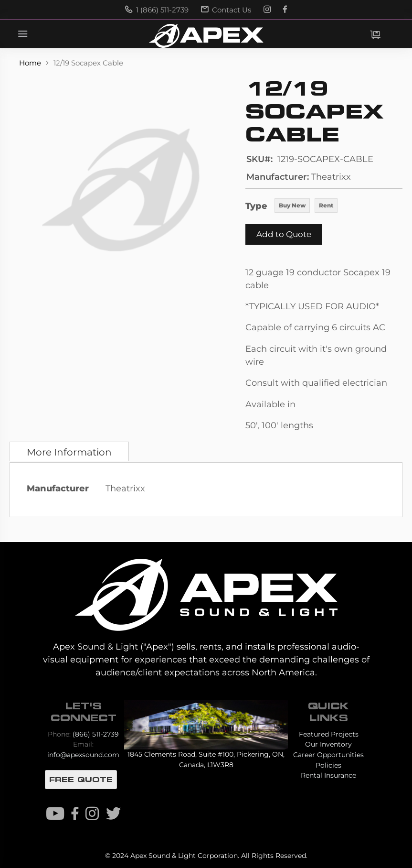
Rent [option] (326, 205)
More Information (69, 452)
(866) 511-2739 (96, 734)
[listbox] (306, 206)
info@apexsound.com (83, 755)
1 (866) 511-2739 (157, 10)
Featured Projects (329, 734)
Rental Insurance (328, 775)
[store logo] (206, 36)
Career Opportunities (328, 755)
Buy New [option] (292, 205)
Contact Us (226, 10)
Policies (328, 765)
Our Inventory (328, 744)
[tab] (69, 451)
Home (31, 63)
